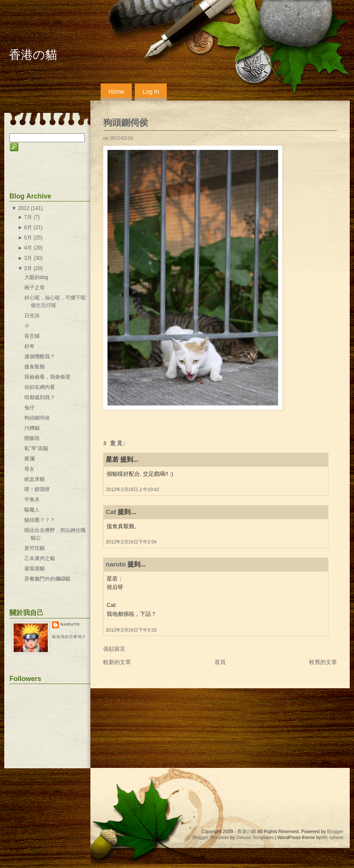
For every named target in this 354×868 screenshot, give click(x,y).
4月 (28, 248)
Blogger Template (210, 837)
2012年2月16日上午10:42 (132, 489)
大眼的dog (36, 277)
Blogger (335, 831)
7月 (28, 217)
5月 (28, 238)
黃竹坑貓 (35, 548)
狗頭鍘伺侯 (126, 122)
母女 (29, 469)
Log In (151, 92)
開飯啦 (32, 438)
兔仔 (29, 408)
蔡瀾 (29, 459)
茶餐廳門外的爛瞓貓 (47, 579)
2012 (24, 208)
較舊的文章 (323, 662)
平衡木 (32, 500)
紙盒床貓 (35, 479)
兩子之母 (35, 287)
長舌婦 (32, 336)
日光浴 (32, 316)
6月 (28, 227)
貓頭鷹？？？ (40, 520)
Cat (111, 512)
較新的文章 (117, 662)
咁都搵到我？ (40, 397)
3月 (28, 258)
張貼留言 (114, 649)
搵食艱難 (35, 367)
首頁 (220, 662)
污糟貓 (32, 428)
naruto (116, 564)
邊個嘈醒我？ (40, 356)
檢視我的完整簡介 (69, 637)
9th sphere (332, 837)
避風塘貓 (35, 569)
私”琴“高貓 (36, 448)
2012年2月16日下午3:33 (131, 630)
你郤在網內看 (40, 387)
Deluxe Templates (255, 837)
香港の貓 (33, 55)
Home (116, 92)
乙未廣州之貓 (40, 558)
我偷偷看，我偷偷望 (47, 377)
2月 (28, 268)
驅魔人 (32, 510)
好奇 (29, 346)
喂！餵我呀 (37, 489)
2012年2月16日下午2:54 (131, 542)
